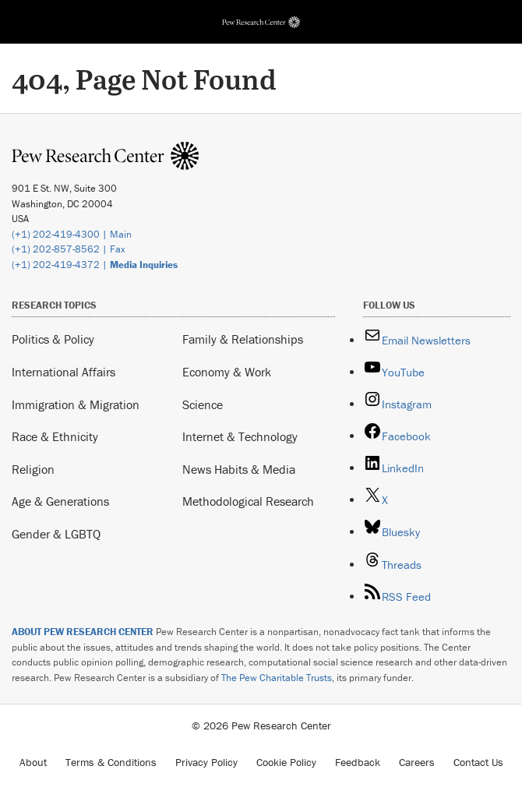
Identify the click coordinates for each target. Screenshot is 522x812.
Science (203, 404)
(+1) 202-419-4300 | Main (72, 234)
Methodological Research (248, 501)
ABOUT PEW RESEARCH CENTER (83, 632)
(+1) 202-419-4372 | (95, 265)
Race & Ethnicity (55, 436)
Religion (33, 469)
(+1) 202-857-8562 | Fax (69, 249)
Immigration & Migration (76, 404)
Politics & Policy (53, 339)
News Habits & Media (239, 469)
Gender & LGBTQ (56, 534)
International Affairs (63, 372)
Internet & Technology (240, 436)
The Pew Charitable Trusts (277, 678)
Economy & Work (227, 372)
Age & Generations (60, 501)
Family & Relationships (243, 339)
